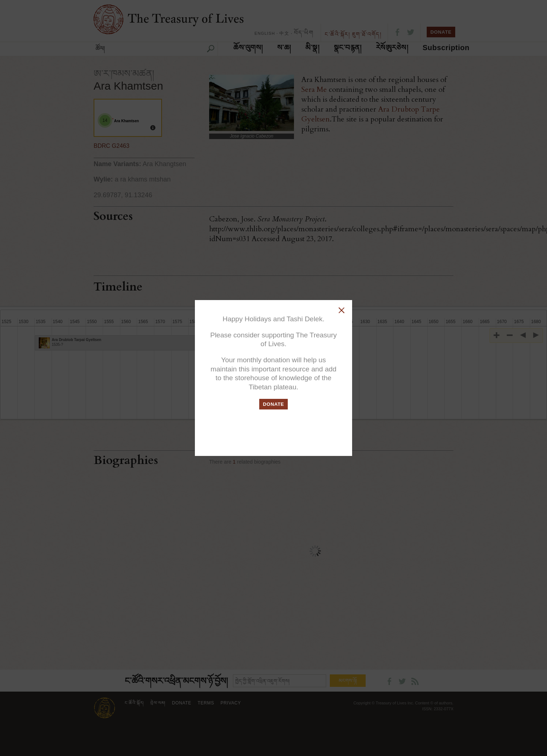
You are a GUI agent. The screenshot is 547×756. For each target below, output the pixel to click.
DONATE (273, 404)
